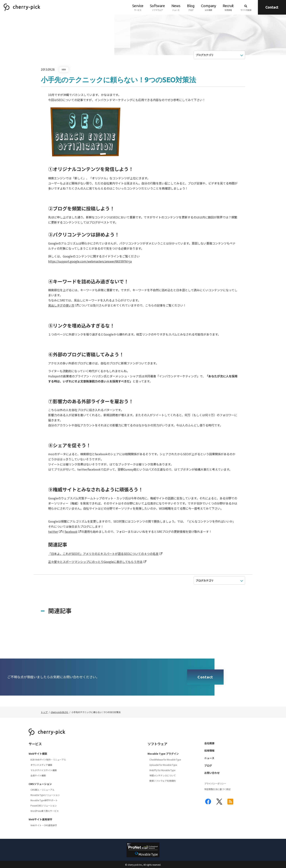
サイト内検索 (246, 7)
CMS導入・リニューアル (42, 790)
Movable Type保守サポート (44, 800)
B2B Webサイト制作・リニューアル (48, 760)
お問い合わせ (212, 773)
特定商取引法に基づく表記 (217, 789)
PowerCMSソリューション (44, 806)
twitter (53, 532)
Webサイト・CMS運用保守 (44, 825)
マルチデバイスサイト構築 (44, 770)
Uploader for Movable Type (163, 765)
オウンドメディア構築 (41, 765)
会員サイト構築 (38, 775)
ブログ (191, 7)
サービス (138, 7)
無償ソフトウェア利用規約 (163, 781)
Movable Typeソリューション (45, 795)
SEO (64, 70)
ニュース (176, 7)
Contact (272, 7)
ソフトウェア (157, 7)
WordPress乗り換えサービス (45, 811)
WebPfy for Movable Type (162, 770)
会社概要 (208, 7)
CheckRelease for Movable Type (165, 760)
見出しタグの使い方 (61, 305)
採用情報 (228, 7)
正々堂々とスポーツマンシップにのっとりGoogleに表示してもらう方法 (95, 562)
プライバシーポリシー (215, 783)
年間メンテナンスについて (163, 775)
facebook (71, 532)
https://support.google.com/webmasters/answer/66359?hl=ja (90, 261)
